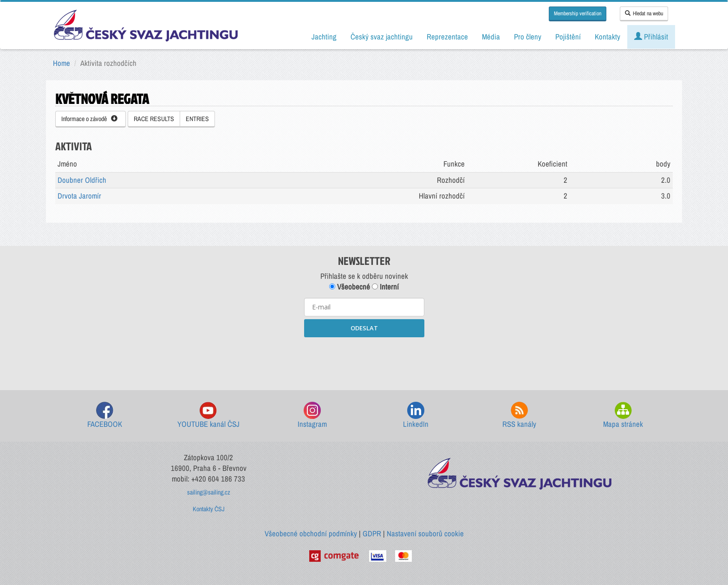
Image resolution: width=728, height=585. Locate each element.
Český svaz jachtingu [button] (382, 37)
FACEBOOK (105, 415)
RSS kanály (519, 415)
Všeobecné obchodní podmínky (311, 534)
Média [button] (491, 37)
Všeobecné (350, 287)
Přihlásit (651, 37)
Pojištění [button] (568, 37)
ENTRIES (197, 119)
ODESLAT (364, 328)
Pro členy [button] (528, 37)
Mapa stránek (623, 415)
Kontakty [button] (608, 37)
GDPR (372, 534)
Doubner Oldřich (82, 180)
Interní (385, 287)
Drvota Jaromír (79, 196)
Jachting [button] (324, 37)
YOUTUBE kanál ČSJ (208, 415)
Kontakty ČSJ (209, 509)
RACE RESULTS (154, 119)
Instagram (312, 415)
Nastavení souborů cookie (425, 534)
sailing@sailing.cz (209, 492)
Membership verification (578, 13)
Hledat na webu (644, 13)
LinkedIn (416, 415)
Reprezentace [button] (447, 37)
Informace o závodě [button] (89, 119)
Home (62, 63)
